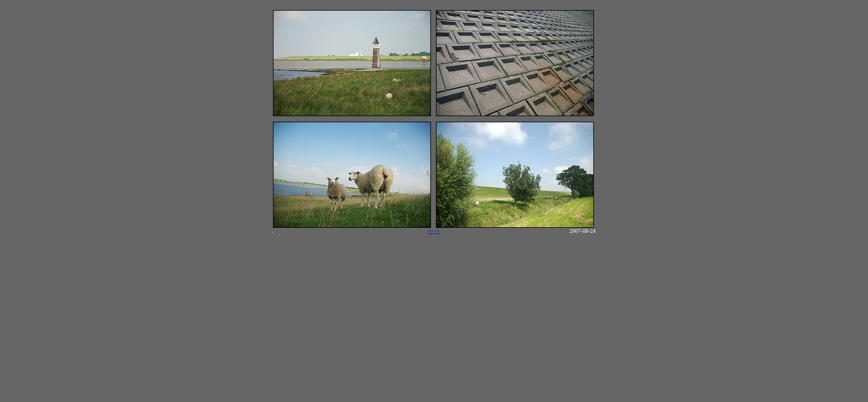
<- (431, 231)
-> (437, 231)
